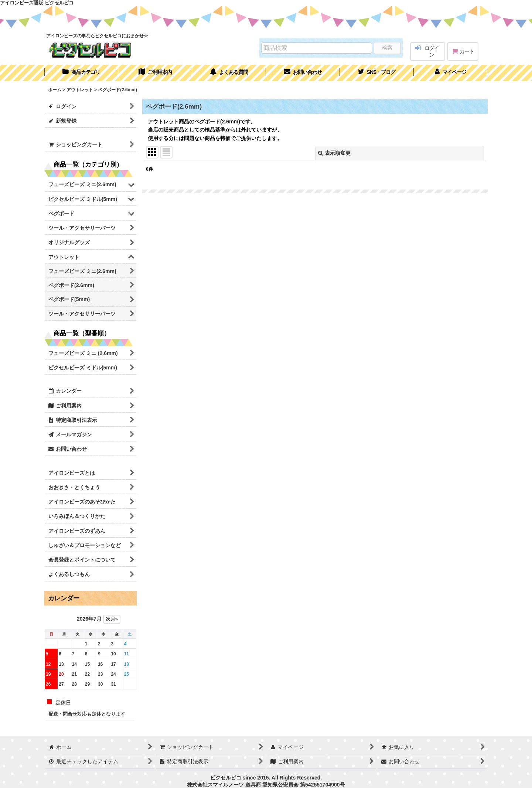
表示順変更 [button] (334, 153)
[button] (377, 73)
